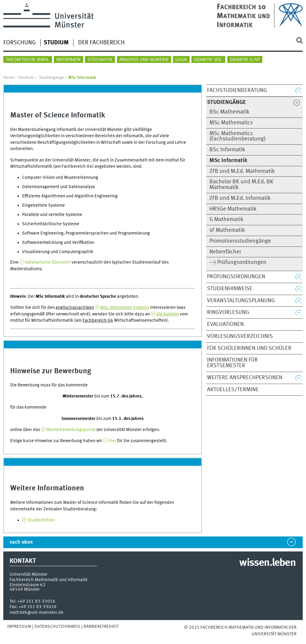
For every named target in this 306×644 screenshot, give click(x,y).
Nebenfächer (225, 252)
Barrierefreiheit (101, 627)
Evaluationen (225, 324)
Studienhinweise (230, 289)
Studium (26, 78)
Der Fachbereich (101, 43)
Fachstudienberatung (237, 90)
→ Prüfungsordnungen (238, 262)
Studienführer (41, 520)
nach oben (21, 542)
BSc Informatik (227, 150)
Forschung (20, 43)
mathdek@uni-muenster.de (36, 613)
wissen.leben (267, 563)
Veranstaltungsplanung (241, 301)
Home (9, 78)
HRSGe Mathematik (233, 209)
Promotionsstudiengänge (240, 241)
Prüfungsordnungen (236, 277)
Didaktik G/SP (245, 60)
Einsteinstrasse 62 (28, 585)
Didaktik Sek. (208, 60)
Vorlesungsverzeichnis (240, 336)
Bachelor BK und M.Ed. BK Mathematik (241, 185)
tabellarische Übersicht (48, 262)
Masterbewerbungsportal (71, 430)
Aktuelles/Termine (233, 390)
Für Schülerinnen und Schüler (249, 348)
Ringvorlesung (228, 312)
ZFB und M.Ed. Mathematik (242, 171)
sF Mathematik (227, 230)
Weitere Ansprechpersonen (245, 378)
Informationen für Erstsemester (232, 363)
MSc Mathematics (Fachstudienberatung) (238, 136)
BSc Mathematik (229, 112)
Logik (181, 60)
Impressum (19, 627)
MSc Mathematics (231, 123)
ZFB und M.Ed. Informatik (240, 198)
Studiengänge (51, 78)
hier (112, 441)
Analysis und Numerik (144, 60)
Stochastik (100, 60)
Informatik (68, 60)
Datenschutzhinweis (57, 627)
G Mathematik (226, 220)
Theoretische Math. (28, 60)
